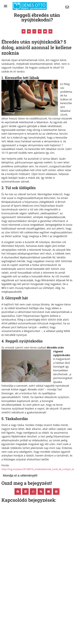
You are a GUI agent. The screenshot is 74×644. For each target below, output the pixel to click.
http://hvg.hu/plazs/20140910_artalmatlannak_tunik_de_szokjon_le (38, 469)
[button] (6, 6)
